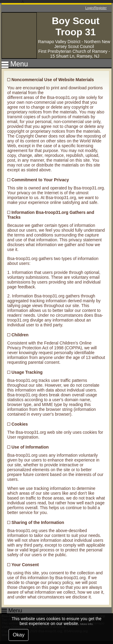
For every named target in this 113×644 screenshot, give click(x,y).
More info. (87, 624)
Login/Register (96, 8)
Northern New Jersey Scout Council (82, 44)
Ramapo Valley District (59, 42)
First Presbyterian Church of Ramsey (73, 51)
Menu (19, 64)
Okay (19, 635)
